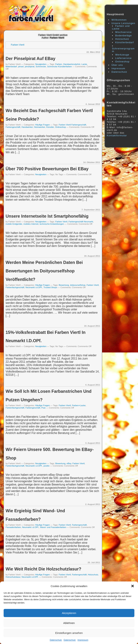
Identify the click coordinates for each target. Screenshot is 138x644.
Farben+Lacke (79, 405)
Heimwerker (40, 127)
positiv (46, 466)
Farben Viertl (18, 45)
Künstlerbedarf (125, 42)
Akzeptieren (69, 613)
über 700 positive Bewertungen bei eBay (47, 169)
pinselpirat (30, 66)
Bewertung (64, 285)
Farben (59, 64)
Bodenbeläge (124, 36)
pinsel (21, 66)
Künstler (50, 127)
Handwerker (27, 127)
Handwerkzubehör (72, 64)
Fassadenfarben (13, 527)
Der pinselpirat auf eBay (31, 59)
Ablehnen (69, 623)
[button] (133, 586)
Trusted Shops (50, 287)
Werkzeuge (122, 55)
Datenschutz (56, 640)
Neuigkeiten (41, 64)
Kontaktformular (117, 135)
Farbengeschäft (13, 127)
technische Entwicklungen (52, 224)
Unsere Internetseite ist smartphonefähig (47, 216)
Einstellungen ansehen (69, 633)
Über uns (117, 65)
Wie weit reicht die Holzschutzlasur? (43, 569)
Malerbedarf (11, 66)
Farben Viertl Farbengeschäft (72, 125)
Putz (44, 408)
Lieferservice (124, 58)
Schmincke (41, 66)
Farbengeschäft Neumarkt (81, 222)
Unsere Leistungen (123, 23)
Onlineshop (61, 127)
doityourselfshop (78, 285)
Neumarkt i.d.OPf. (34, 287)
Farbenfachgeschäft (15, 287)
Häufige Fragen (43, 125)
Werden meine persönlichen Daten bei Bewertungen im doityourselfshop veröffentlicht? (44, 271)
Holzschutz (93, 575)
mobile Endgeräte (14, 224)
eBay (69, 463)
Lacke (84, 64)
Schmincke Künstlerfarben (59, 66)
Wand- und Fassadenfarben (53, 527)
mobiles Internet (31, 224)
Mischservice (124, 32)
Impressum (83, 640)
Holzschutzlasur (13, 577)
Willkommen (119, 20)
